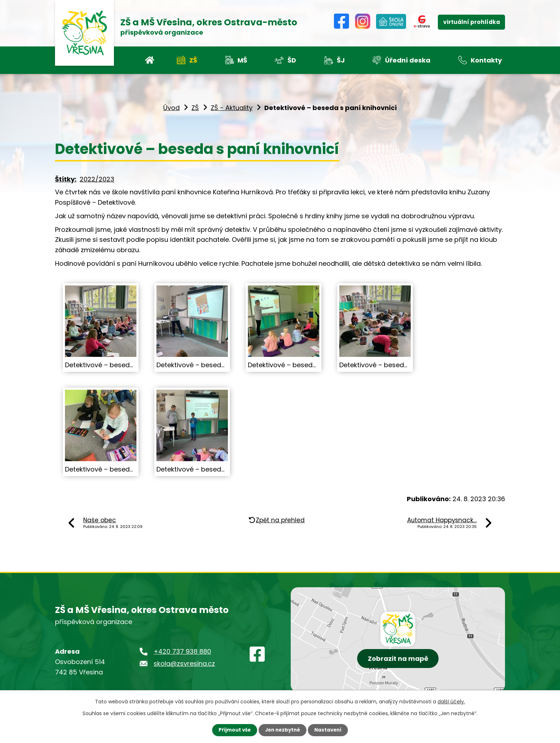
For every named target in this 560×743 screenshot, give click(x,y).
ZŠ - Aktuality (232, 108)
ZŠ (193, 60)
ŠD (292, 60)
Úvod (171, 108)
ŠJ (341, 60)
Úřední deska (408, 60)
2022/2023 (97, 179)
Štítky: (66, 179)
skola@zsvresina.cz (184, 664)
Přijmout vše (233, 730)
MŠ (242, 60)
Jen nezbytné (283, 730)
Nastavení (330, 730)
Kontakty (486, 60)
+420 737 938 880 (182, 651)
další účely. (451, 701)
